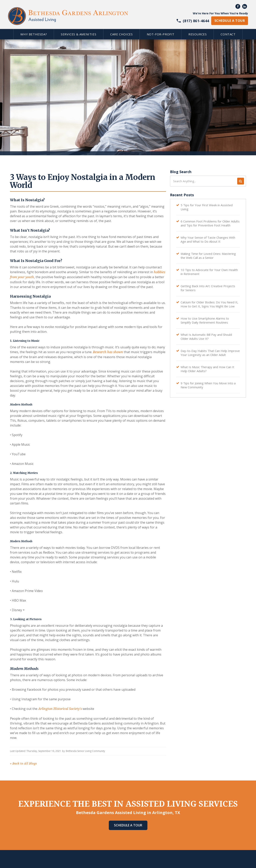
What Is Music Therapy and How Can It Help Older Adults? (207, 369)
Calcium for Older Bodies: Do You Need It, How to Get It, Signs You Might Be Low (209, 304)
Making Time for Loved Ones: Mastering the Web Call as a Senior (208, 256)
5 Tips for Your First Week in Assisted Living (207, 207)
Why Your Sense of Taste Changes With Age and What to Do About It (208, 239)
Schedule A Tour (128, 825)
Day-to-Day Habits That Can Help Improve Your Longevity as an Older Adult (210, 353)
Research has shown (108, 352)
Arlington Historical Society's (60, 709)
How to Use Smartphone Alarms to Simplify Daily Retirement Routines (205, 320)
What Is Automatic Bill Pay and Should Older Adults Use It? (206, 337)
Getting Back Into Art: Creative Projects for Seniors (208, 288)
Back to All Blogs (23, 763)
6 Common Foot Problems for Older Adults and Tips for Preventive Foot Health (210, 223)
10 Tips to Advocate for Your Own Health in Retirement (209, 272)
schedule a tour (230, 21)
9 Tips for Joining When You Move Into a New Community (208, 385)
